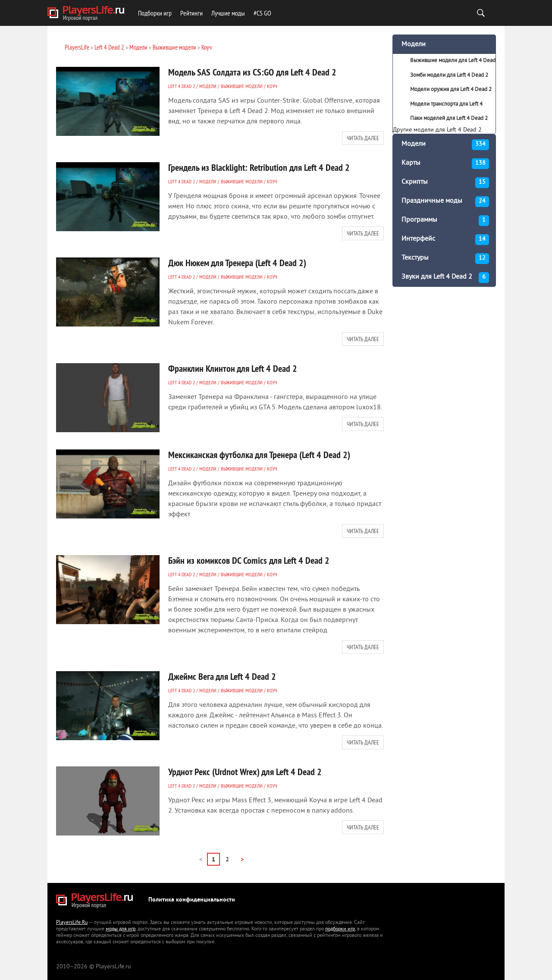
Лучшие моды (228, 13)
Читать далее (363, 138)
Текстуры (445, 259)
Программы (445, 221)
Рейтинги (191, 13)
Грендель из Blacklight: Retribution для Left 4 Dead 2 (259, 167)
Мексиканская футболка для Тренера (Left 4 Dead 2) (259, 455)
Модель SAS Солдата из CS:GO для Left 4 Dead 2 (252, 72)
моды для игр (121, 929)
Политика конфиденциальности (192, 900)
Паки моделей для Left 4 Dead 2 (449, 119)
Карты (445, 164)
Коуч (272, 86)
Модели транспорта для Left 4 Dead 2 (438, 107)
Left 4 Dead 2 (182, 86)
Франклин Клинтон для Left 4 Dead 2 (233, 368)
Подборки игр (155, 13)
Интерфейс (445, 240)
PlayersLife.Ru (72, 923)
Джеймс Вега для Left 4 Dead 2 (222, 676)
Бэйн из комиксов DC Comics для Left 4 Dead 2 (249, 560)
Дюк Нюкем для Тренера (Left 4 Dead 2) (237, 263)
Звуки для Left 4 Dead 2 (445, 278)
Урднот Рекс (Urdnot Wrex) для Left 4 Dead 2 (245, 772)
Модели (208, 86)
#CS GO (262, 13)
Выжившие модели (242, 86)
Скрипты (445, 183)
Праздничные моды (445, 202)
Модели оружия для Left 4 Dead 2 (451, 90)
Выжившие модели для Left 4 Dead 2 (444, 63)
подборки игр (340, 929)
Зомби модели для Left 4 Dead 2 (449, 75)
